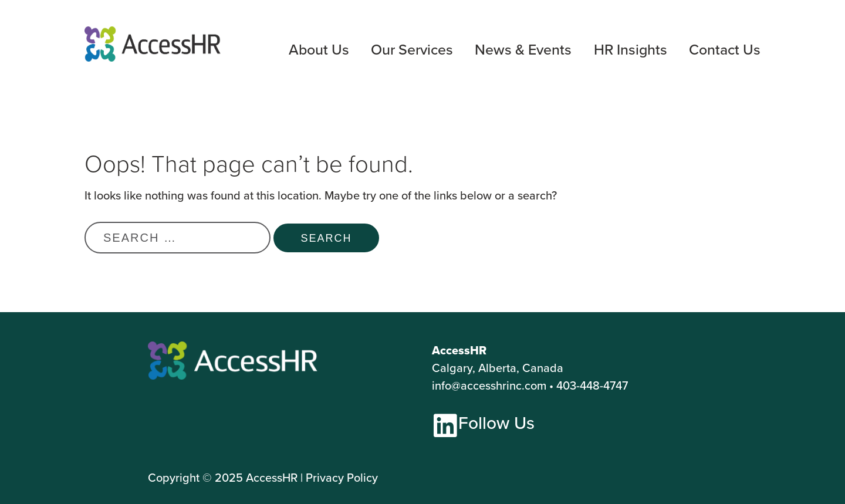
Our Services (412, 50)
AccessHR (272, 477)
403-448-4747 (592, 385)
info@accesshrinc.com (489, 385)
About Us (319, 50)
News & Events (523, 50)
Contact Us (725, 50)
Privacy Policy (342, 477)
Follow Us (496, 422)
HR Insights (631, 50)
